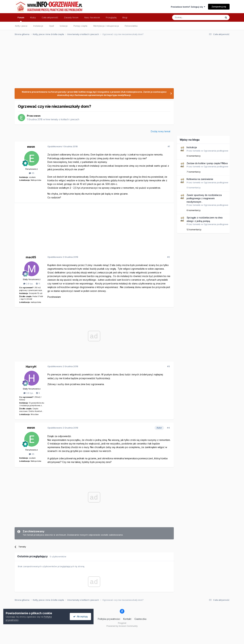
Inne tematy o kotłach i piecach (62, 119)
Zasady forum (71, 17)
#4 (168, 428)
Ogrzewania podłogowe (216, 151)
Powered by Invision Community (122, 626)
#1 (169, 146)
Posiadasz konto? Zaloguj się (188, 7)
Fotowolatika (131, 26)
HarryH (31, 367)
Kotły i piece (21, 26)
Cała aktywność (50, 17)
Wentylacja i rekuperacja (106, 26)
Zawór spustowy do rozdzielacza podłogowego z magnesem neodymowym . (204, 198)
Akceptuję (80, 616)
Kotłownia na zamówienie (200, 179)
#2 (169, 257)
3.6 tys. (28, 393)
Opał (51, 26)
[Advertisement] (121, 64)
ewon (37, 116)
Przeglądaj (111, 17)
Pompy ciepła (80, 26)
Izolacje (64, 26)
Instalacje (38, 26)
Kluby (33, 17)
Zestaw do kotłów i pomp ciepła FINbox (207, 163)
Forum (21, 19)
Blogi (125, 17)
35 (32, 173)
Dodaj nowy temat (161, 131)
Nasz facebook (92, 17)
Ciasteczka (140, 619)
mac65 (31, 257)
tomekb (197, 151)
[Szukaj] (189, 17)
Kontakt (127, 619)
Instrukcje (192, 147)
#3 (169, 366)
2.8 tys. (28, 284)
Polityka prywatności (109, 619)
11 (38, 284)
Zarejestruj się (219, 7)
